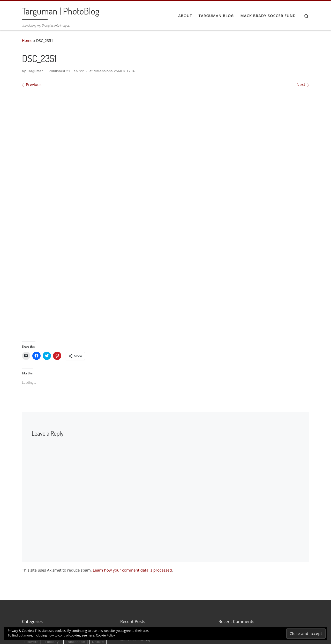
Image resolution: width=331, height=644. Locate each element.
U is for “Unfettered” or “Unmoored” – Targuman (256, 562)
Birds (75, 550)
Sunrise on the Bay (135, 557)
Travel (85, 567)
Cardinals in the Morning (239, 593)
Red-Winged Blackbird (237, 580)
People (31, 567)
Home (27, 40)
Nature (98, 559)
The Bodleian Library (137, 572)
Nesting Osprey (133, 549)
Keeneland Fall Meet (283, 601)
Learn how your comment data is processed (132, 487)
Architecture (35, 550)
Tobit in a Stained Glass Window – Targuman (253, 549)
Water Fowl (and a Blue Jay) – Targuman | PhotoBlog (259, 575)
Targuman (35, 71)
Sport (68, 567)
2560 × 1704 (124, 71)
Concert (93, 550)
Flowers (31, 559)
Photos (50, 567)
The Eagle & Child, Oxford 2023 (145, 579)
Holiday (52, 559)
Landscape (75, 559)
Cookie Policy (105, 635)
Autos (58, 550)
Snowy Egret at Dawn (137, 564)
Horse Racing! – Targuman (239, 601)
